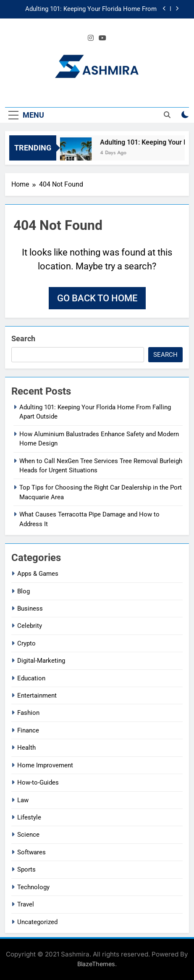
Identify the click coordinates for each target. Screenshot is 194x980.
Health (26, 748)
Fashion (28, 713)
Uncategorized (37, 922)
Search (23, 339)
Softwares (31, 852)
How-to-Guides (38, 782)
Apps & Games (38, 574)
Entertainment (37, 695)
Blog (24, 591)
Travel (26, 904)
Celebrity (30, 626)
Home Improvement (45, 765)
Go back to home (97, 298)
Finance (28, 730)
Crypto (26, 643)
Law (23, 800)
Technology (33, 887)
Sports (26, 869)
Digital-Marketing (41, 661)
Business (30, 609)
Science (28, 835)
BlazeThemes (96, 964)
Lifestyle (29, 817)
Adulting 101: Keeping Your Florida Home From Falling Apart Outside (91, 9)
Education (31, 678)
